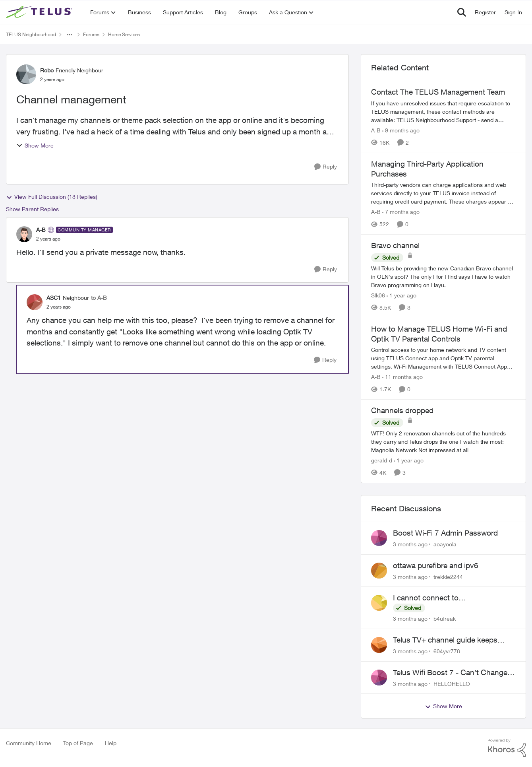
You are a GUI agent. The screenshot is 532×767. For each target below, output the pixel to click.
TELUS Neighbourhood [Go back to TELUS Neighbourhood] (31, 34)
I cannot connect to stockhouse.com (426, 598)
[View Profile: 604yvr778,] (379, 645)
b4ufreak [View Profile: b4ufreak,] (445, 618)
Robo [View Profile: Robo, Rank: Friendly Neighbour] (47, 70)
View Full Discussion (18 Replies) (52, 197)
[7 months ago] (401, 212)
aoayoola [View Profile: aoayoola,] (445, 544)
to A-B (99, 298)
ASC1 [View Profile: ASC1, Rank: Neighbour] (54, 298)
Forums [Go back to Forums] (91, 34)
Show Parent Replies (32, 209)
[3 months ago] (410, 544)
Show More (35, 145)
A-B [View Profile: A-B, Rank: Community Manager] (41, 230)
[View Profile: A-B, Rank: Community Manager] (24, 234)
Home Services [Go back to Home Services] (124, 34)
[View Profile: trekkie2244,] (379, 571)
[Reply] (326, 167)
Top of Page (78, 743)
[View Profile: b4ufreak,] (379, 603)
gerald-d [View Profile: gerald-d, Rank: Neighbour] (382, 460)
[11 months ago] (402, 377)
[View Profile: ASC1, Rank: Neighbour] (35, 302)
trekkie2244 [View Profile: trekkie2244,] (448, 576)
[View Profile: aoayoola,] (379, 538)
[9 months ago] (401, 130)
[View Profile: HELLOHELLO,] (379, 678)
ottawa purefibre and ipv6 (436, 565)
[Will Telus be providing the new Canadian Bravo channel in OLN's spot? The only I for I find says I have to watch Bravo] (443, 277)
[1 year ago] (401, 295)
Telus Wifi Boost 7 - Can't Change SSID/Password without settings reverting (450, 673)
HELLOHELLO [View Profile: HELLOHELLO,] (452, 683)
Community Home (29, 743)
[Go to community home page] (40, 12)
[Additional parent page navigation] (70, 35)
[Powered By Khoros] (507, 748)
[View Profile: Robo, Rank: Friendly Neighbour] (26, 74)
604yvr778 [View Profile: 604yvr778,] (447, 651)
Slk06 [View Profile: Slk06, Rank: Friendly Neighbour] (378, 295)
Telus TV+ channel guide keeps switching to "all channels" (445, 640)
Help (111, 743)
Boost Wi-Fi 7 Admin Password (445, 533)
